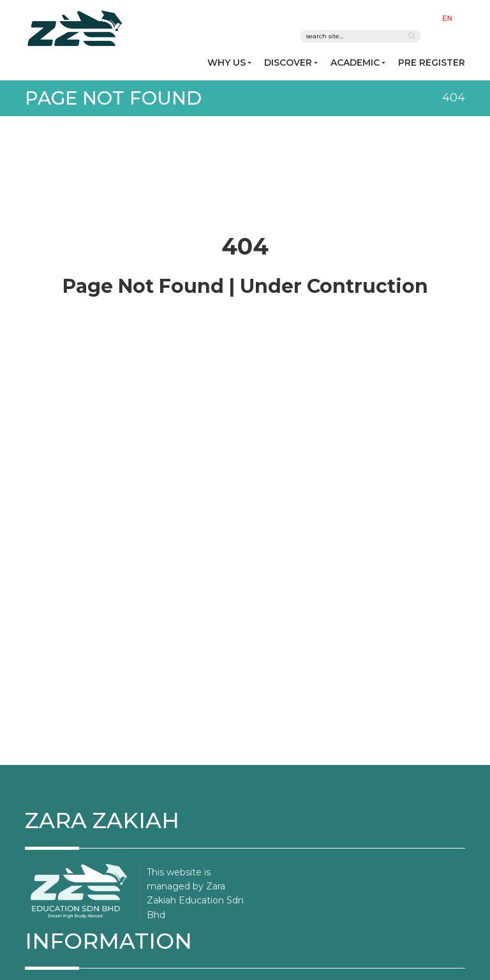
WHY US (226, 63)
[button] (450, 18)
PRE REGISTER (432, 63)
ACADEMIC (355, 63)
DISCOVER (288, 63)
